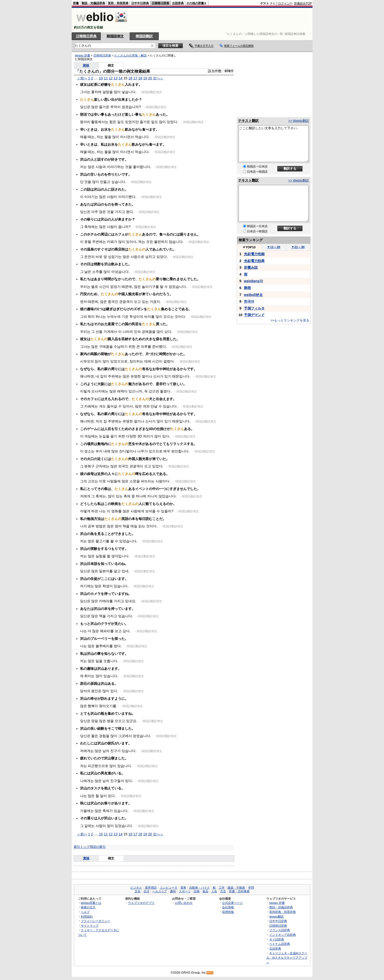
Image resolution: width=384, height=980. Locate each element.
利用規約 (87, 917)
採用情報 (228, 912)
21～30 (298, 247)
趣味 (173, 891)
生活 (146, 891)
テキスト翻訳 (248, 121)
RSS (210, 973)
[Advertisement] (223, 20)
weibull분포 (253, 295)
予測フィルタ (254, 308)
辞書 (76, 3)
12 (111, 78)
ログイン (284, 3)
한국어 (249, 301)
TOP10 (249, 247)
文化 (138, 891)
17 (135, 78)
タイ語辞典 (277, 939)
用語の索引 (98, 847)
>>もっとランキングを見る (290, 320)
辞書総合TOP (303, 3)
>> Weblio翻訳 (299, 121)
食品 (205, 891)
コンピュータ (169, 888)
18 (140, 78)
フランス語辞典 (280, 930)
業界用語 (151, 888)
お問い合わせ (184, 903)
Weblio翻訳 (277, 917)
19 (145, 78)
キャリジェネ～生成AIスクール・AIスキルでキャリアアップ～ (287, 958)
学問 (251, 888)
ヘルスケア (160, 891)
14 (121, 78)
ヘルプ (85, 912)
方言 (223, 891)
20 (150, 78)
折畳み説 (251, 267)
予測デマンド (254, 315)
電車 (183, 888)
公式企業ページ (232, 903)
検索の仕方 (88, 907)
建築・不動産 (236, 888)
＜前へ (82, 78)
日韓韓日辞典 (160, 3)
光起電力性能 (254, 254)
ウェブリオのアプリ (141, 903)
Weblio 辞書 (83, 56)
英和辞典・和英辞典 (283, 912)
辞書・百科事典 (239, 891)
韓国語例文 (115, 36)
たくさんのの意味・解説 (130, 56)
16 (130, 78)
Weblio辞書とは (91, 903)
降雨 (247, 288)
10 (101, 78)
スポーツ (185, 891)
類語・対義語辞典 (93, 3)
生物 (197, 891)
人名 (214, 891)
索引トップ (82, 847)
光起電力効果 (254, 261)
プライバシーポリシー (96, 921)
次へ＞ (158, 78)
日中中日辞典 (140, 3)
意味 (86, 65)
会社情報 (228, 907)
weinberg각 (253, 281)
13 (116, 78)
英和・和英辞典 (118, 3)
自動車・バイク (199, 888)
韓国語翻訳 (144, 36)
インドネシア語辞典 (283, 935)
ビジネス (136, 888)
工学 (222, 888)
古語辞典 (178, 3)
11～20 (274, 247)
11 (106, 78)
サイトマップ (90, 926)
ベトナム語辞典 (280, 944)
